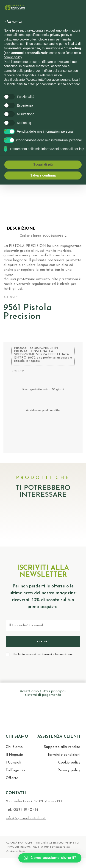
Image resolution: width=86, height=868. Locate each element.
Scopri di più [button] (43, 164)
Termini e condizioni (64, 755)
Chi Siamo (14, 747)
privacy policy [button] (60, 35)
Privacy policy (69, 770)
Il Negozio (14, 755)
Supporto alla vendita (62, 747)
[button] (50, 858)
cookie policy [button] (13, 57)
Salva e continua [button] (43, 175)
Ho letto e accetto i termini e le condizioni (43, 655)
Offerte (12, 778)
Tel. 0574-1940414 (22, 810)
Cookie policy (69, 763)
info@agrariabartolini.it (26, 818)
